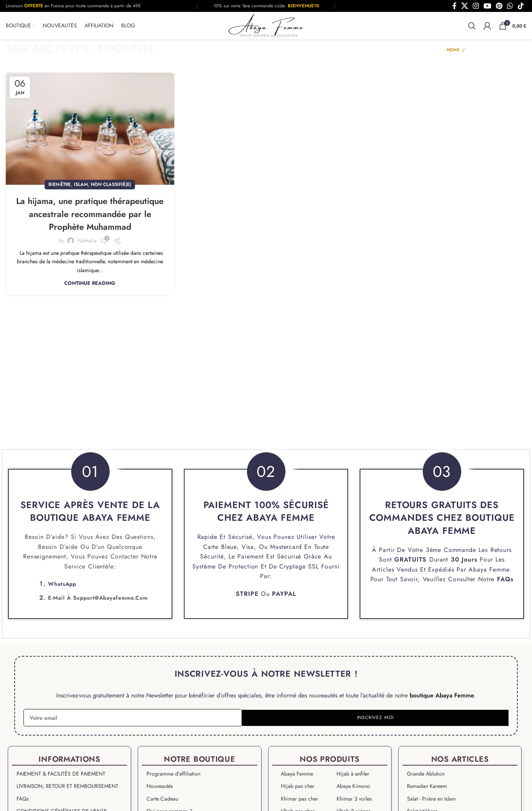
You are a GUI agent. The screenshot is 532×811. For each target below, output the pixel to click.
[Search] (472, 27)
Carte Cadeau (162, 802)
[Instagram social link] (476, 6)
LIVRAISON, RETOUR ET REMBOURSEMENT (68, 789)
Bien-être (60, 188)
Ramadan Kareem (427, 789)
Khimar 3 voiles (354, 802)
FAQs (505, 583)
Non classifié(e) (111, 188)
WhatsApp (62, 587)
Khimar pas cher (299, 802)
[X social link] (465, 6)
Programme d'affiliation (173, 777)
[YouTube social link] (487, 6)
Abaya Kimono (353, 789)
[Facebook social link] (454, 6)
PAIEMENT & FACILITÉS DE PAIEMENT (61, 777)
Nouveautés (160, 789)
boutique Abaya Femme (442, 698)
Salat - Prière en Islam (431, 802)
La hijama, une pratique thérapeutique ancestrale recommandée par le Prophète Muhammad (90, 224)
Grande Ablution (426, 777)
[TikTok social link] (521, 6)
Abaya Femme (489, 573)
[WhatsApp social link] (510, 6)
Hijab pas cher (298, 789)
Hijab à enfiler (353, 777)
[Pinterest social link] (499, 6)
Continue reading (90, 299)
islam (81, 188)
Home (453, 53)
